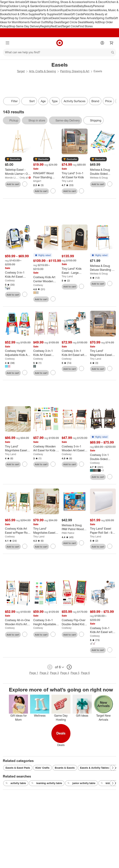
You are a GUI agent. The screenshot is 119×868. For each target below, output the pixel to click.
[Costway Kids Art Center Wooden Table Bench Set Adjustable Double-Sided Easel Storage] (46, 279)
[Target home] (60, 43)
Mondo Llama (12, 178)
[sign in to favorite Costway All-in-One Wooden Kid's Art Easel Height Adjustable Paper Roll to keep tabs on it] (25, 634)
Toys (63, 10)
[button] (13, 159)
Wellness (21, 10)
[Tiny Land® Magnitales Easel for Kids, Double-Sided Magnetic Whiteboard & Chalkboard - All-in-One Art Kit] (103, 353)
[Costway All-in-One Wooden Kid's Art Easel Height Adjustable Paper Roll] (18, 622)
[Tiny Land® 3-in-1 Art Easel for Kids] (75, 175)
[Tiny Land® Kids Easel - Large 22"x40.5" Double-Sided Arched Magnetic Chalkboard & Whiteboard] (75, 271)
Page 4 (65, 673)
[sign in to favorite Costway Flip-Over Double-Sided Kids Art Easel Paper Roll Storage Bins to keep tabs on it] (81, 634)
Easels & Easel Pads (18, 768)
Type (55, 101)
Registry (45, 26)
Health (10, 10)
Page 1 (34, 673)
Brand (95, 101)
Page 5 (75, 673)
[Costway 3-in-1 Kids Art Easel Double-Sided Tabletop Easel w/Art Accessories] (18, 275)
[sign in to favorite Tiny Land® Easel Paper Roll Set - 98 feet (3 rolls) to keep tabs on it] (110, 546)
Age (43, 101)
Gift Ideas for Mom (36, 2)
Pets (86, 14)
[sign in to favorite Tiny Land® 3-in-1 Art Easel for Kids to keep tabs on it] (81, 191)
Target (21, 71)
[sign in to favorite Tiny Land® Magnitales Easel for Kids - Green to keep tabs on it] (25, 464)
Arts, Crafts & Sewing (42, 71)
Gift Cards (77, 14)
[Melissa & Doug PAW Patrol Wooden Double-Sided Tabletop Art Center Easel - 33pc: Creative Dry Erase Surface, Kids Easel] (75, 527)
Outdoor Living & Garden (24, 6)
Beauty (88, 6)
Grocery (45, 6)
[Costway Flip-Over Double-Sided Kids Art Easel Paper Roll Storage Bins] (75, 622)
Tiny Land (67, 181)
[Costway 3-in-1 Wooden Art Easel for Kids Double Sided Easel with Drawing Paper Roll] (75, 449)
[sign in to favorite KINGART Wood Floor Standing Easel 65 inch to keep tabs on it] (53, 191)
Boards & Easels (65, 768)
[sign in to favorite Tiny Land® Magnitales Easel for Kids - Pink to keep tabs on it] (53, 546)
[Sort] (29, 101)
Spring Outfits (105, 18)
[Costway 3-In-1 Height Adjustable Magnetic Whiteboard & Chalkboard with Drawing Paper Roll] (46, 622)
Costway (10, 280)
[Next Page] (113, 768)
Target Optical (42, 18)
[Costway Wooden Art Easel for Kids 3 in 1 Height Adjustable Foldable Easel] (46, 449)
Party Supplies (49, 14)
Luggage (32, 10)
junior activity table (81, 783)
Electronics (73, 10)
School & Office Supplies (24, 14)
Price (108, 101)
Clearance (65, 18)
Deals (55, 18)
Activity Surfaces (75, 101)
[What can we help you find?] (59, 52)
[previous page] (50, 667)
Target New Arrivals (12, 2)
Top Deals (55, 22)
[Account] (102, 43)
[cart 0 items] (112, 43)
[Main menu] (7, 43)
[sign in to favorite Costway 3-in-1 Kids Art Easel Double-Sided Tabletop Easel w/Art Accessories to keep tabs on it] (25, 294)
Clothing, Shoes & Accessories (68, 2)
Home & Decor (96, 2)
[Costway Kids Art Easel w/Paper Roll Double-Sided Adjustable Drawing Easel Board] (18, 531)
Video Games (89, 10)
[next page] (69, 667)
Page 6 (85, 673)
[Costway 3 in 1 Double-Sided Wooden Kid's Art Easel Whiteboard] (103, 457)
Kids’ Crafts (42, 768)
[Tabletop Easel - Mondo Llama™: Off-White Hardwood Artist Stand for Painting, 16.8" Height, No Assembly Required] (18, 172)
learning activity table (47, 783)
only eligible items (3, 108)
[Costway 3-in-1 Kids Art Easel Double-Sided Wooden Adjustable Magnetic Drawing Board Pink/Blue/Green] (46, 353)
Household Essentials (64, 6)
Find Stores (85, 26)
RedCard (56, 26)
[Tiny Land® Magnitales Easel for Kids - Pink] (46, 531)
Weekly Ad (92, 22)
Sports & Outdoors (49, 10)
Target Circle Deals (73, 22)
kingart (37, 181)
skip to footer (4, 3)
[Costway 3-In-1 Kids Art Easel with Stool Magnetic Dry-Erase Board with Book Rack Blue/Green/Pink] (103, 630)
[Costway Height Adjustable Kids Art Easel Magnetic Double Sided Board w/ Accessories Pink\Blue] (18, 353)
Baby (81, 6)
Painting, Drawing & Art (75, 71)
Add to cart (13, 184)
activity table (16, 783)
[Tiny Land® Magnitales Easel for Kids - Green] (18, 449)
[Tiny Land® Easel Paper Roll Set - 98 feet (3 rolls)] (103, 531)
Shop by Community (21, 18)
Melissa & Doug (99, 178)
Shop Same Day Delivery (24, 26)
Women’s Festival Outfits (34, 22)
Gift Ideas (64, 14)
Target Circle (70, 26)
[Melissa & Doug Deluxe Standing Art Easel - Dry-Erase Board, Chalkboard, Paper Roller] (103, 268)
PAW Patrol (68, 533)
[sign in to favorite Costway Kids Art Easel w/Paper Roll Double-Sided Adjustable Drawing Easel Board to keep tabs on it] (25, 546)
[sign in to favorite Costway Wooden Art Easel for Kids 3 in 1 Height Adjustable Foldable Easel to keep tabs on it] (53, 464)
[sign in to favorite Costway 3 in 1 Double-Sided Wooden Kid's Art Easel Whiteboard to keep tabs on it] (110, 477)
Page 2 (44, 673)
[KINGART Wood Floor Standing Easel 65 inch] (46, 175)
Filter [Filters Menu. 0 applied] (12, 101)
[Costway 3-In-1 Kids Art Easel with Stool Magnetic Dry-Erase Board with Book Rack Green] (75, 353)
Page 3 (54, 673)
